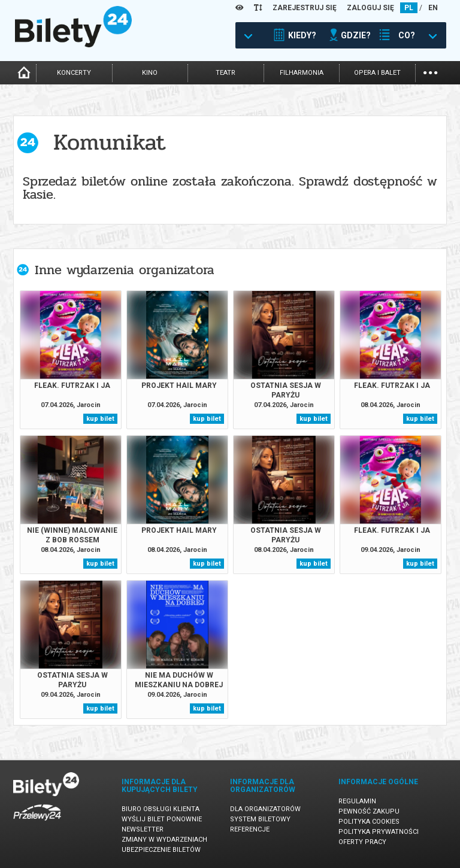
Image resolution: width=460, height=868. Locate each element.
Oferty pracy (362, 842)
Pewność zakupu (369, 811)
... (430, 72)
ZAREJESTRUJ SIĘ (305, 8)
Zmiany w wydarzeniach (164, 840)
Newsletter (143, 829)
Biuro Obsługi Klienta (161, 809)
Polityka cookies (369, 822)
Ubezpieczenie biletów (161, 850)
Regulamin (357, 801)
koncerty (74, 73)
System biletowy (260, 819)
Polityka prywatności (379, 832)
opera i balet (377, 73)
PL (409, 8)
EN (433, 8)
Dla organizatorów (265, 809)
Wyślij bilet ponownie (162, 819)
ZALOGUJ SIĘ (370, 8)
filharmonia (302, 73)
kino (150, 73)
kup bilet (100, 419)
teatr (226, 73)
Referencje (250, 829)
